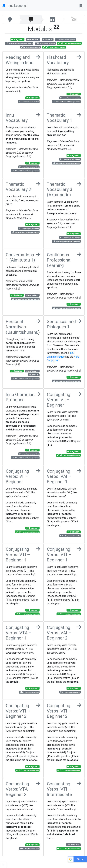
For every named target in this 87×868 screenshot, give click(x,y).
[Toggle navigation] (81, 6)
